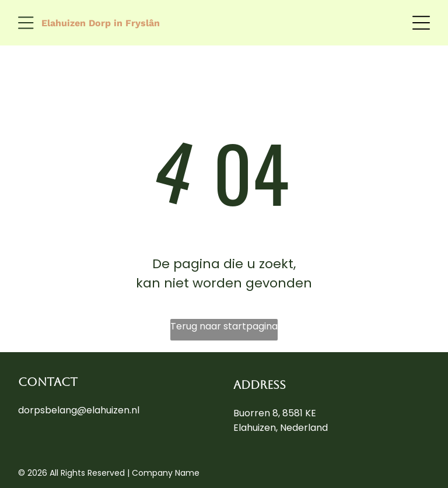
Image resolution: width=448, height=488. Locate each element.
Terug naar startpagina (224, 326)
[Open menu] (26, 23)
